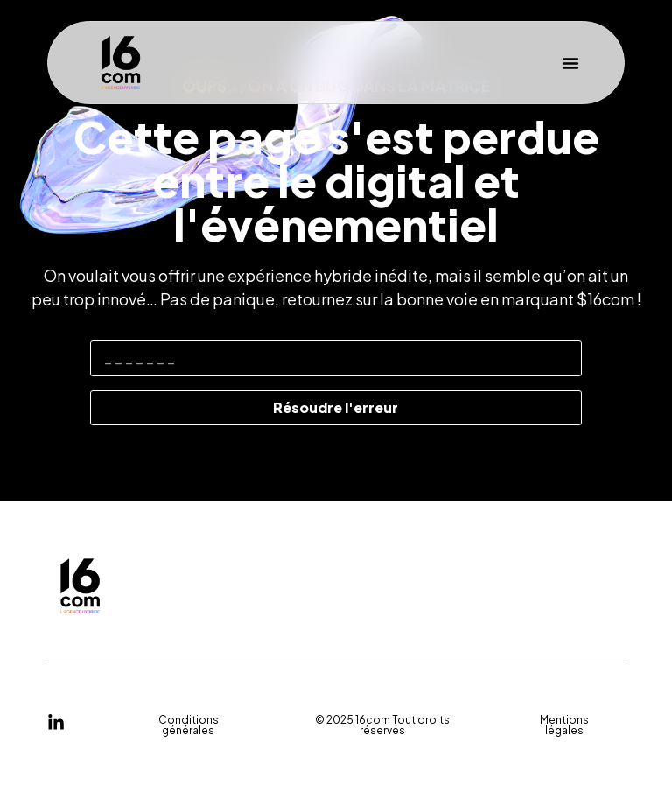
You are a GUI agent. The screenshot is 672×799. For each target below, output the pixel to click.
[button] (570, 63)
